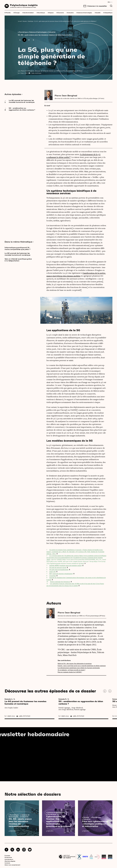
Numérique (41, 13)
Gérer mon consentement (12, 865)
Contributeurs (9, 859)
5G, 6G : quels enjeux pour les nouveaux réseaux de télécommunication (52, 21)
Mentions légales (10, 861)
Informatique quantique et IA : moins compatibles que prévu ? (18, 248)
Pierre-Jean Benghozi (66, 95)
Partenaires (8, 857)
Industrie (70, 13)
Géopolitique (108, 13)
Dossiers (25, 21)
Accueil (20, 21)
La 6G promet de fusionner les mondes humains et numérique (17, 254)
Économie (60, 13)
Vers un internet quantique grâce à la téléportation (18, 260)
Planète (8, 13)
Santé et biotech (28, 13)
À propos (7, 855)
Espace (51, 13)
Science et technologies (84, 13)
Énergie (17, 13)
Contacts (7, 863)
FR (109, 2)
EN (111, 2)
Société (98, 13)
